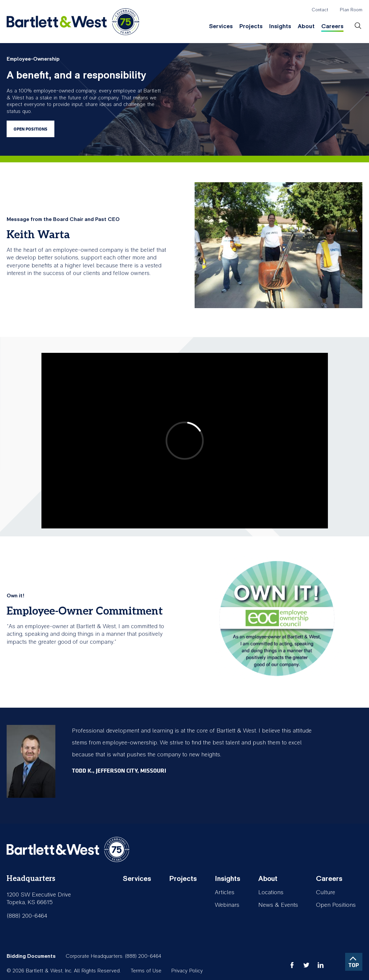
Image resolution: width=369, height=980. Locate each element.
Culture (326, 892)
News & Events (278, 905)
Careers (332, 26)
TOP (354, 965)
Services (221, 26)
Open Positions (31, 129)
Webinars (227, 905)
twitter (306, 965)
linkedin (321, 965)
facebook (292, 965)
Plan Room (351, 10)
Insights (280, 26)
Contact (320, 10)
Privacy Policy (187, 971)
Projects (251, 26)
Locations (271, 892)
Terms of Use (146, 971)
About (306, 26)
